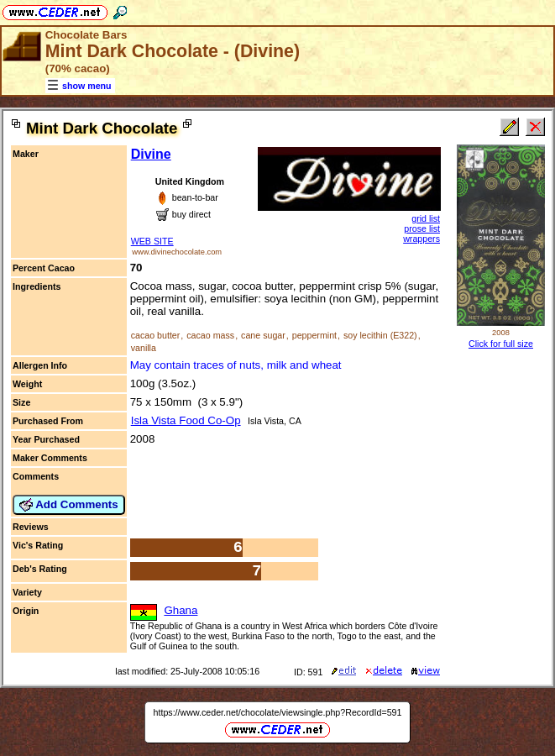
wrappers (421, 239)
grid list (426, 218)
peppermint (314, 335)
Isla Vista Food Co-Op (186, 420)
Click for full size (501, 344)
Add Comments (69, 505)
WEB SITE (152, 241)
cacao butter (156, 335)
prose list (422, 228)
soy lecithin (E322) (380, 335)
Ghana (181, 610)
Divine (151, 154)
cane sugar (263, 335)
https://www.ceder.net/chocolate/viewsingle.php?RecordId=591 (278, 712)
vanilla (144, 348)
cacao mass (210, 335)
